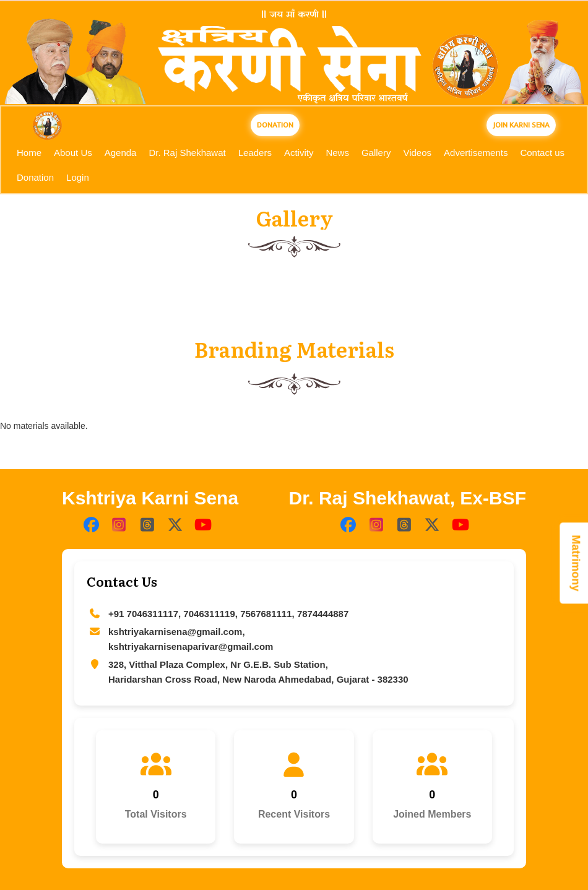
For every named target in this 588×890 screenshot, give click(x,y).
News (337, 153)
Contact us (542, 153)
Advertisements (476, 153)
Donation (35, 177)
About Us (73, 153)
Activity (299, 153)
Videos (417, 153)
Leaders (255, 153)
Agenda (121, 153)
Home (29, 153)
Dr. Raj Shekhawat (187, 153)
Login (78, 177)
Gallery (376, 153)
